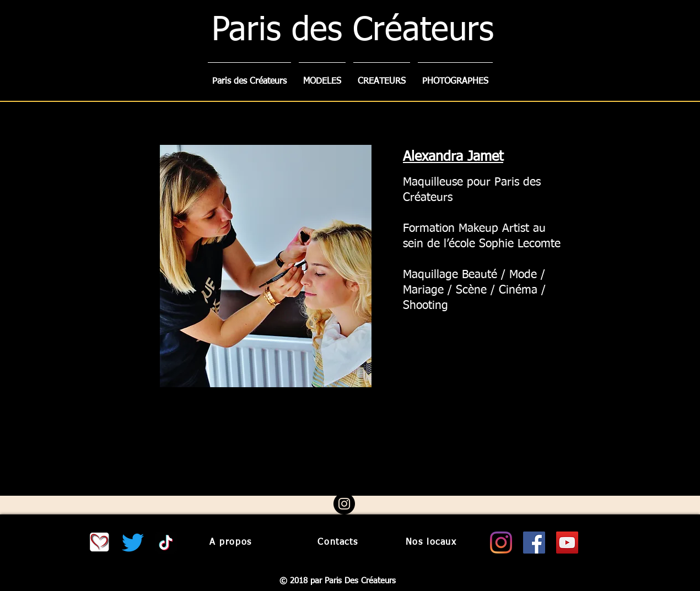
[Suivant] (639, 299)
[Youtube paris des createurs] (567, 543)
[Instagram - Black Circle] (344, 504)
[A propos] (232, 543)
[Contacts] (337, 543)
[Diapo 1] (340, 474)
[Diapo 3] (361, 474)
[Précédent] (61, 299)
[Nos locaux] (432, 543)
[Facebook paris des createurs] (534, 543)
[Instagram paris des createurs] (501, 543)
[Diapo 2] (351, 474)
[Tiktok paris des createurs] (166, 543)
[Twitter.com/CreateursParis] (133, 543)
